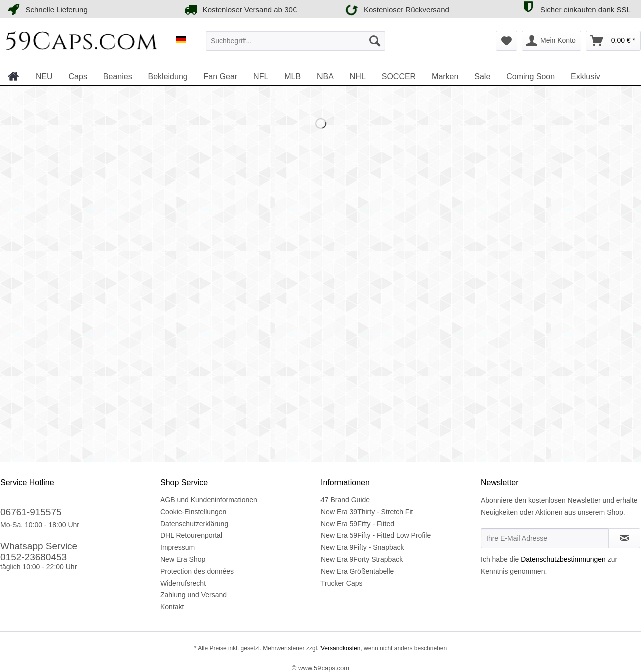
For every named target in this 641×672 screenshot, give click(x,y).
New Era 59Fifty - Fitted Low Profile (376, 535)
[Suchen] (375, 41)
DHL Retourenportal (191, 535)
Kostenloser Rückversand (395, 9)
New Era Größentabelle (357, 571)
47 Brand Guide (345, 500)
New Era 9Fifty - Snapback (362, 547)
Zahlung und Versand (194, 595)
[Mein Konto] (552, 41)
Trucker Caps (342, 583)
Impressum (178, 547)
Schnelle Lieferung (46, 9)
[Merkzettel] (507, 41)
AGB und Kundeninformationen (209, 500)
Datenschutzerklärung (194, 524)
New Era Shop (183, 559)
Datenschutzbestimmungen (563, 559)
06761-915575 (31, 512)
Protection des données (197, 571)
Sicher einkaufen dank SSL (575, 8)
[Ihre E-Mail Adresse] (545, 538)
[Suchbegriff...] (295, 41)
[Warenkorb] (613, 41)
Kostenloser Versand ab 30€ (240, 9)
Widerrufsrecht (183, 583)
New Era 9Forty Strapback (362, 559)
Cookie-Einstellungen (193, 512)
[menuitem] (295, 41)
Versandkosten (340, 648)
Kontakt (172, 607)
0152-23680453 (33, 557)
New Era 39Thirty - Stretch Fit (367, 512)
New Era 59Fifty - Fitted (357, 524)
